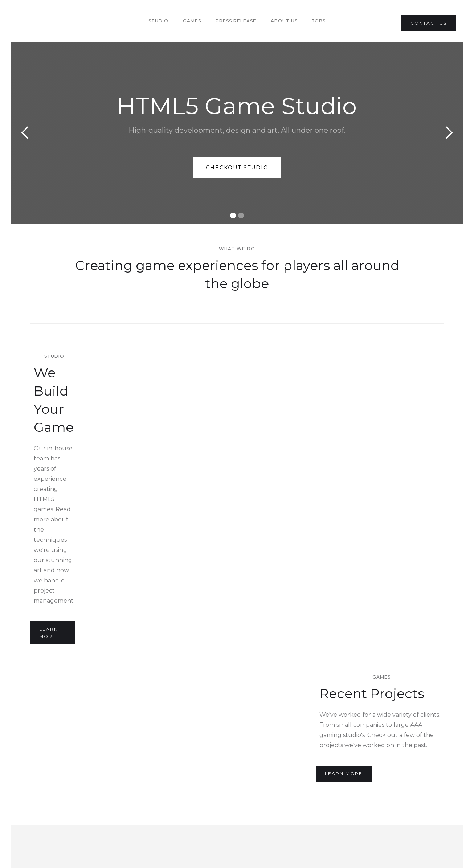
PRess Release (236, 21)
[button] (25, 133)
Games (192, 21)
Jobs (319, 21)
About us (284, 21)
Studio (158, 21)
